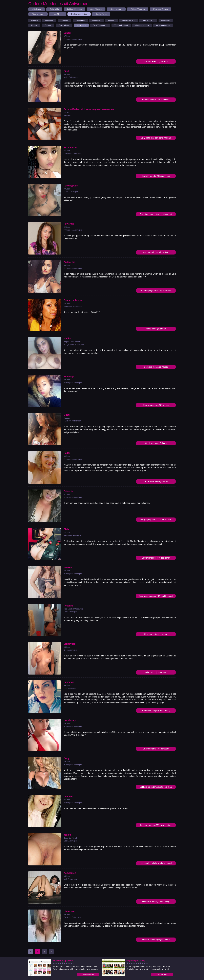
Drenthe (35, 20)
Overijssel (166, 20)
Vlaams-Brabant (121, 25)
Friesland (65, 20)
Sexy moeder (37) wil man (156, 61)
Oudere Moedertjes (79, 14)
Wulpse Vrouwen (138, 9)
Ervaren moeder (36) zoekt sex (156, 176)
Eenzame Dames (161, 9)
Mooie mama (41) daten (156, 443)
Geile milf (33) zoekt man (156, 672)
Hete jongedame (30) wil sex (156, 405)
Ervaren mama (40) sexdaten (156, 749)
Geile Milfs (54, 9)
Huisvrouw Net (88, 974)
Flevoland (49, 20)
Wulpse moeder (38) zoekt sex (156, 100)
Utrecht (34, 25)
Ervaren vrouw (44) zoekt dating (156, 711)
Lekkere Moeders (75, 9)
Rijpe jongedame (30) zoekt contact (156, 214)
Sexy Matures (96, 9)
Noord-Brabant (128, 20)
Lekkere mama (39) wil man (156, 481)
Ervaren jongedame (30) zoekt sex (156, 291)
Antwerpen (81, 25)
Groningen (97, 20)
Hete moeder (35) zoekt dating (156, 901)
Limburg (112, 20)
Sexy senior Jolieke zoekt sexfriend (156, 863)
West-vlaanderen (163, 25)
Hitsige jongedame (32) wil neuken (156, 520)
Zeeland (48, 25)
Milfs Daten (37, 9)
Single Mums (101, 14)
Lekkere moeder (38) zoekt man (156, 558)
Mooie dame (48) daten (156, 329)
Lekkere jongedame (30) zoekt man (156, 787)
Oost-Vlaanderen (100, 25)
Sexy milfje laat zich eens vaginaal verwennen (156, 138)
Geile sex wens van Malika (156, 367)
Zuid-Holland (64, 25)
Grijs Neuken (162, 974)
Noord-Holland (148, 20)
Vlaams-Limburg (142, 25)
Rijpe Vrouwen (38, 14)
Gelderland (80, 20)
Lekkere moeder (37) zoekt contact (156, 825)
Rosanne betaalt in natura (156, 634)
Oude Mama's (116, 9)
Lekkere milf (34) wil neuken (156, 252)
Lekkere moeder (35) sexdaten (156, 940)
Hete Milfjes (58, 14)
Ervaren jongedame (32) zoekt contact (156, 596)
